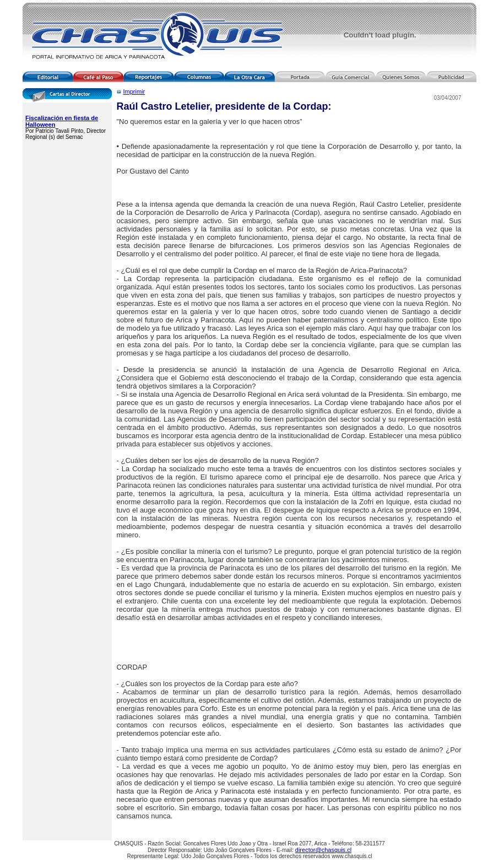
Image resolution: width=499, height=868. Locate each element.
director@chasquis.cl (323, 850)
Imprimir (134, 91)
